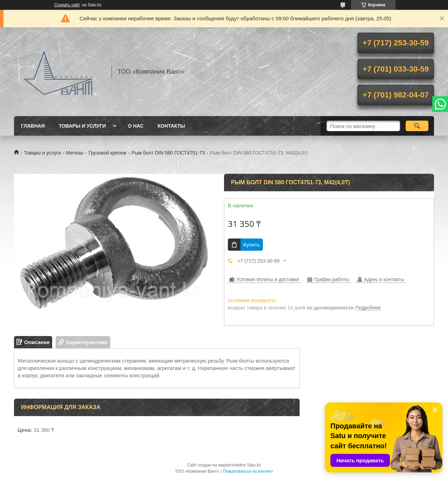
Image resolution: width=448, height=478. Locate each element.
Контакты (171, 126)
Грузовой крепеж (108, 153)
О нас (136, 126)
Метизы (75, 153)
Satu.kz (254, 465)
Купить (251, 245)
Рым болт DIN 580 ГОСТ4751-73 (168, 153)
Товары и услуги (82, 126)
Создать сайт (67, 5)
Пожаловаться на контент (248, 471)
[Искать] (417, 126)
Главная (33, 126)
